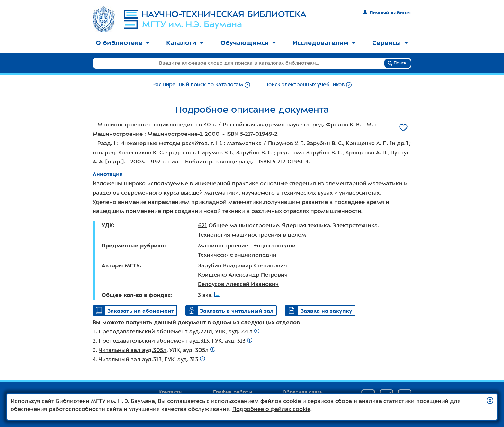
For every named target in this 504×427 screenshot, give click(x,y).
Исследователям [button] (324, 43)
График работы (233, 392)
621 (203, 225)
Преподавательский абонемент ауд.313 (154, 341)
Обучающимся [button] (248, 43)
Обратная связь (303, 392)
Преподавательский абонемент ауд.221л (155, 331)
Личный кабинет (387, 13)
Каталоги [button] (185, 43)
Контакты (171, 392)
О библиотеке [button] (123, 43)
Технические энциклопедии (237, 255)
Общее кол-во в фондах (136, 295)
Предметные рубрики (133, 246)
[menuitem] (123, 43)
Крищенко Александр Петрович (243, 275)
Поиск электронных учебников (305, 84)
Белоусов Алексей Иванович (238, 284)
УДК (107, 225)
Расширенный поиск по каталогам (198, 84)
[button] (490, 400)
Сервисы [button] (390, 43)
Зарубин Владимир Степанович (243, 265)
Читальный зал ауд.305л (133, 350)
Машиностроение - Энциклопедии (247, 246)
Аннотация (108, 174)
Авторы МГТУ (121, 265)
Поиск (397, 63)
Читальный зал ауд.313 (130, 359)
